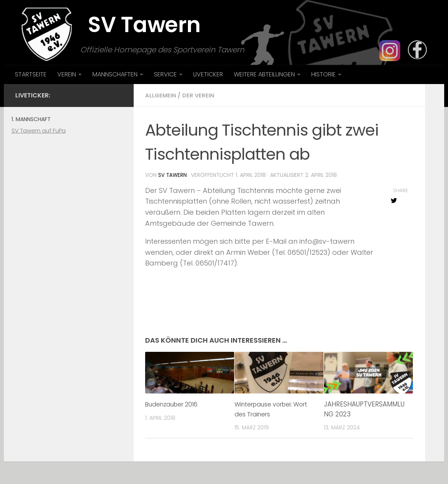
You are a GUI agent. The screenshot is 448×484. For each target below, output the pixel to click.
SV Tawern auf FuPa (39, 130)
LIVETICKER (208, 74)
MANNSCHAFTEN (115, 74)
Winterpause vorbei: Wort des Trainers (267, 409)
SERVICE (165, 74)
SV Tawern (173, 175)
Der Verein (200, 95)
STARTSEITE (31, 74)
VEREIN (67, 74)
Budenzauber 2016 (174, 404)
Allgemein (161, 95)
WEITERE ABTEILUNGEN (264, 74)
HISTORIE (323, 74)
